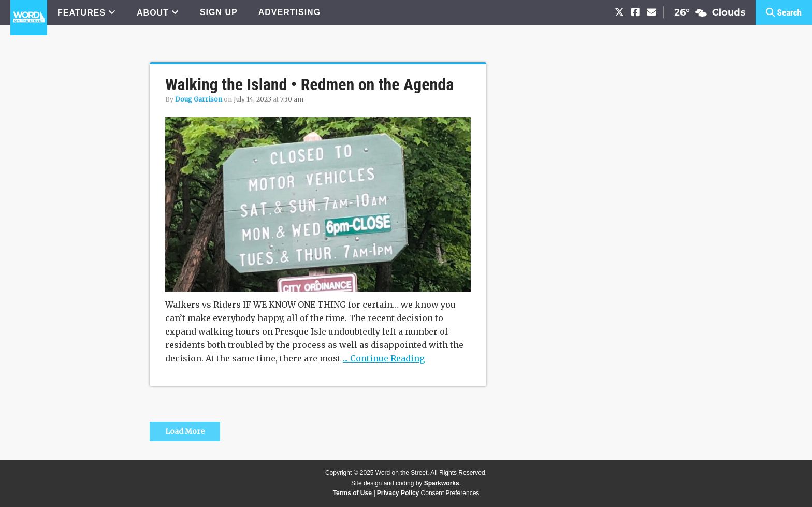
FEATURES (82, 13)
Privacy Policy (398, 493)
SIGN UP (219, 12)
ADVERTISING (289, 12)
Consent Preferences (450, 493)
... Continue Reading (384, 358)
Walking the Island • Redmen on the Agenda (309, 84)
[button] (784, 12)
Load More (185, 431)
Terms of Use (352, 493)
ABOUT (153, 13)
